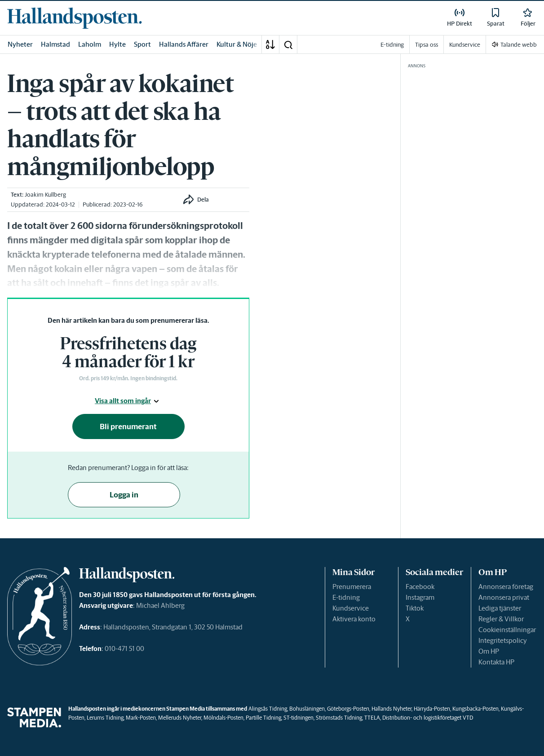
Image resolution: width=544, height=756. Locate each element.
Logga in (124, 495)
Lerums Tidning (105, 718)
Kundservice (351, 608)
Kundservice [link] (465, 45)
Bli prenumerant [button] (128, 426)
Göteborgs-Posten (348, 709)
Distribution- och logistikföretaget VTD (428, 718)
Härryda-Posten (432, 709)
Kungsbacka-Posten (475, 709)
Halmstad (55, 44)
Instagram (420, 597)
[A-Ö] (270, 44)
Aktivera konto (354, 619)
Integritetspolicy (503, 640)
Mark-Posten (141, 718)
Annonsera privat (504, 597)
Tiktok (415, 608)
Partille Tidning (263, 718)
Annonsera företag (506, 587)
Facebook (420, 587)
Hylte (117, 44)
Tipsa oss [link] (427, 45)
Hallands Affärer (184, 44)
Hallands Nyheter (391, 709)
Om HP (489, 651)
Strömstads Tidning (339, 718)
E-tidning (346, 597)
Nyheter (20, 44)
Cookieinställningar (507, 630)
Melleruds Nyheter (180, 718)
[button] (288, 44)
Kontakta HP (496, 662)
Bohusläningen (307, 709)
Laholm (90, 44)
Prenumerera (352, 587)
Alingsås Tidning (268, 709)
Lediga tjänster (500, 608)
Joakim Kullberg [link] (45, 195)
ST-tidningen (299, 718)
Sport (142, 44)
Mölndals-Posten (223, 718)
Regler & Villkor (501, 619)
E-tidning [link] (392, 45)
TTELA (372, 718)
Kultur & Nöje (237, 44)
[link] (75, 18)
